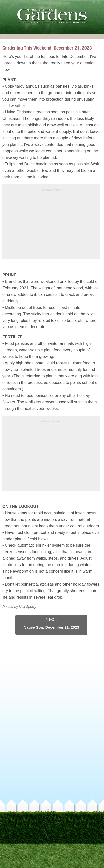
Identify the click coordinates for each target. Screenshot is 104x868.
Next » (51, 619)
